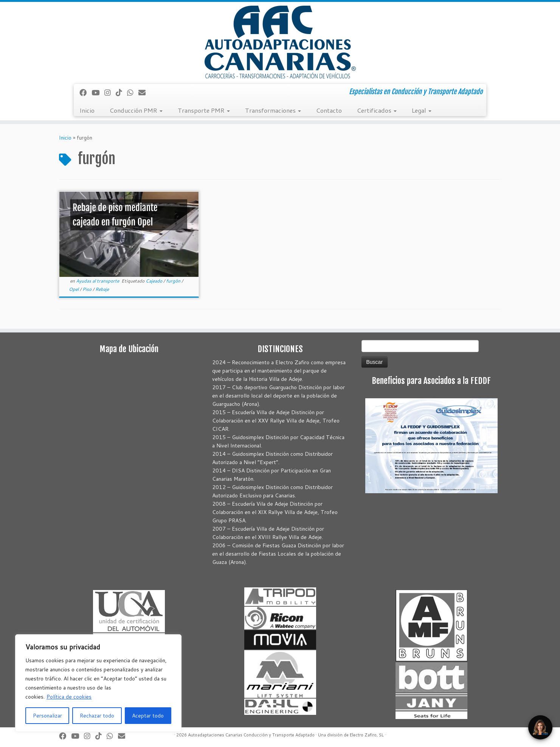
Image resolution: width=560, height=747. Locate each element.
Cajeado (154, 281)
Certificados (377, 110)
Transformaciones (273, 110)
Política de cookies (69, 697)
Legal (422, 110)
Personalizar (47, 716)
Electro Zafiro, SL (367, 735)
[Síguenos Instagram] (110, 92)
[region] (98, 683)
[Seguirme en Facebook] (85, 92)
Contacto (329, 110)
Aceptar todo (148, 716)
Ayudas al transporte (98, 281)
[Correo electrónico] (144, 92)
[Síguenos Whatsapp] (133, 92)
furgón (174, 281)
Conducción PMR (136, 110)
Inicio (87, 110)
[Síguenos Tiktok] (121, 92)
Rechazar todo (97, 716)
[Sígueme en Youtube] (98, 92)
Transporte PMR (204, 110)
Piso (88, 289)
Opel (74, 289)
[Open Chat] (540, 727)
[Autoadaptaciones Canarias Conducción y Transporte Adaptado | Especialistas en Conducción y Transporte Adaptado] (280, 42)
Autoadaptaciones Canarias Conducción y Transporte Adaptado (251, 735)
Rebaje (102, 289)
